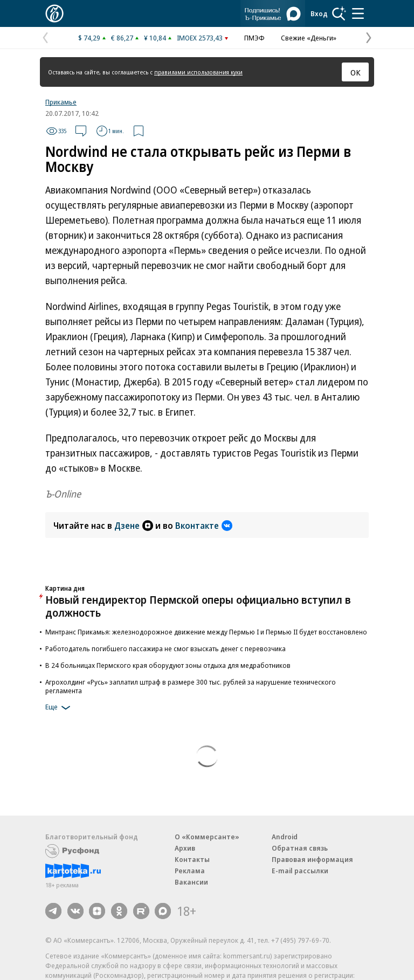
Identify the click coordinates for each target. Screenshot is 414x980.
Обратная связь (300, 848)
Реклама (190, 871)
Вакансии (191, 882)
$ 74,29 (89, 38)
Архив (185, 848)
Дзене (134, 526)
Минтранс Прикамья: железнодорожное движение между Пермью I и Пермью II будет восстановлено (206, 632)
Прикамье (61, 102)
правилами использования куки (198, 72)
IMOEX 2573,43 (200, 38)
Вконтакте (204, 526)
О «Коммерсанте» (207, 837)
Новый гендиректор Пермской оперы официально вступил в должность (198, 606)
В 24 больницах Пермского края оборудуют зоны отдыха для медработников (168, 665)
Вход (319, 13)
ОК (356, 72)
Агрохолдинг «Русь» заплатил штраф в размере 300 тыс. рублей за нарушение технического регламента (191, 686)
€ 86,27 (122, 38)
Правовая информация (312, 859)
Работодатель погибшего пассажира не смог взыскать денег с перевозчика (165, 648)
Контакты (192, 859)
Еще (60, 708)
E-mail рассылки (300, 871)
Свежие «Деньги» (309, 38)
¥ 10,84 (155, 38)
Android (285, 837)
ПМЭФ (254, 38)
